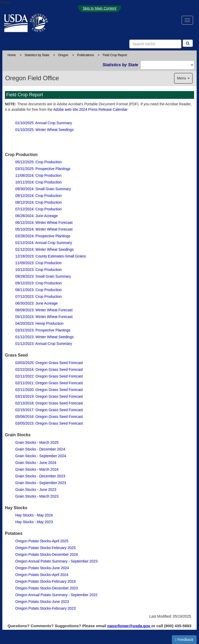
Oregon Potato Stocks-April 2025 (42, 541)
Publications (85, 55)
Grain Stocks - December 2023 (40, 476)
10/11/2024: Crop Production (38, 182)
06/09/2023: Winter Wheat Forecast (44, 310)
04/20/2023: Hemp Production (39, 323)
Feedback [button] (184, 640)
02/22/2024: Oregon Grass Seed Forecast (49, 369)
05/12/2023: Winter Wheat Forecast (44, 317)
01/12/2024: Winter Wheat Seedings (44, 249)
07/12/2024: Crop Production (38, 209)
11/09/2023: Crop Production (38, 263)
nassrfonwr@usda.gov (129, 626)
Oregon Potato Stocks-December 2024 (47, 554)
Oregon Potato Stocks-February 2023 (45, 608)
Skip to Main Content (99, 8)
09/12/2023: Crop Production (38, 283)
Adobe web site (66, 109)
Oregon (63, 55)
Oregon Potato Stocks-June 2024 (42, 568)
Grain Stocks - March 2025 (37, 442)
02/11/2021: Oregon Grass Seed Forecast (49, 383)
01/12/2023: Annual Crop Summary (44, 344)
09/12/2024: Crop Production (38, 196)
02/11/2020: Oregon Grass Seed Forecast (49, 390)
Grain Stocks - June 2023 (36, 490)
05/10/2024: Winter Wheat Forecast (44, 229)
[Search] (188, 43)
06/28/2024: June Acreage (36, 216)
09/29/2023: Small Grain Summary (43, 276)
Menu (183, 78)
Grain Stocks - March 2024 (37, 469)
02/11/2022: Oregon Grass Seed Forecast (49, 376)
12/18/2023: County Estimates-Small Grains (51, 256)
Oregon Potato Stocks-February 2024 (45, 581)
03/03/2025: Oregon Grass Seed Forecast (49, 363)
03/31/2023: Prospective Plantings (43, 330)
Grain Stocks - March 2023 (37, 496)
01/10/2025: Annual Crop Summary (44, 123)
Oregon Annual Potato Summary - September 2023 (56, 561)
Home (12, 55)
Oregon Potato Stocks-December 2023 (47, 588)
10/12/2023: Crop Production (38, 270)
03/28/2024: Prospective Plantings (43, 236)
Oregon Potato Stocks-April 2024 (42, 575)
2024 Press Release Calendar (103, 109)
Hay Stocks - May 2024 (34, 515)
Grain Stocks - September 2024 (41, 456)
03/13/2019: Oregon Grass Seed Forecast (49, 396)
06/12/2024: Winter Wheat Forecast (44, 223)
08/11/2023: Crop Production (38, 290)
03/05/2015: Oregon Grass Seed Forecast (49, 423)
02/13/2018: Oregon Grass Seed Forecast (49, 403)
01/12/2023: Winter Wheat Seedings (44, 337)
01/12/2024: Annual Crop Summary (44, 243)
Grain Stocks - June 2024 (36, 463)
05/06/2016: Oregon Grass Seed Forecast (49, 417)
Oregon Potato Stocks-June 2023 (42, 602)
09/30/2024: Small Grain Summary (43, 189)
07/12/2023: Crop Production (38, 297)
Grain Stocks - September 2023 (41, 483)
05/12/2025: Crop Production (38, 162)
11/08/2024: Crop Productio (37, 175)
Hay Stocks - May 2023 (34, 522)
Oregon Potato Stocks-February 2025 (45, 548)
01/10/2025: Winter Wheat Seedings (44, 130)
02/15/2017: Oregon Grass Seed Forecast (49, 410)
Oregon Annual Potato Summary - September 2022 (56, 595)
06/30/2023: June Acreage (36, 303)
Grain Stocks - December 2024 (40, 449)
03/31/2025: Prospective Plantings (43, 169)
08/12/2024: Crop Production (38, 202)
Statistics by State (37, 55)
